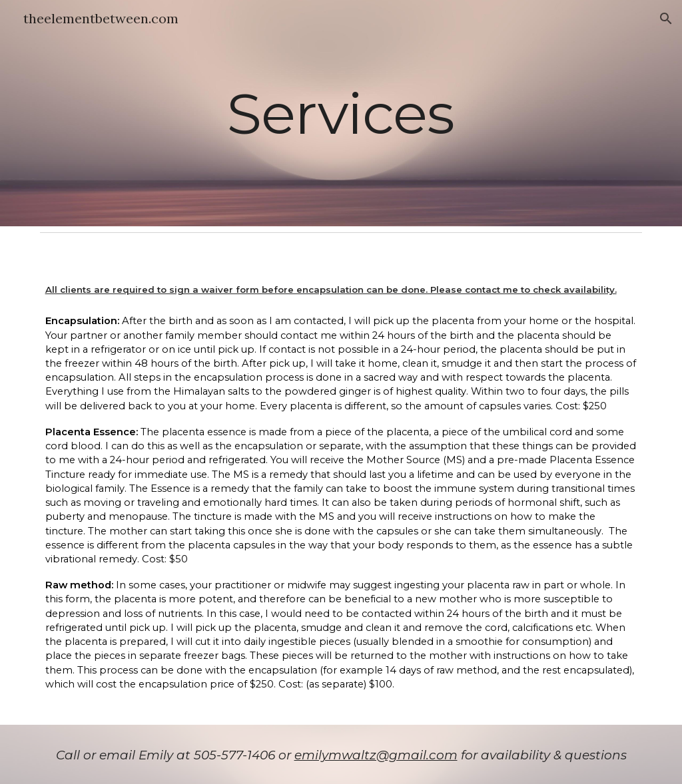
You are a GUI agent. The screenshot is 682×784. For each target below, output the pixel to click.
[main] (341, 113)
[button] (666, 19)
